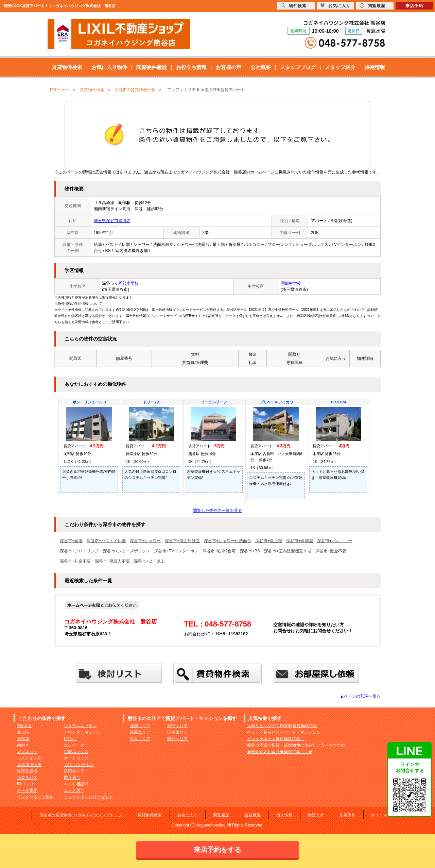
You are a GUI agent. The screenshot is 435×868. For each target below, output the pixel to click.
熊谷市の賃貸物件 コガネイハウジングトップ (81, 815)
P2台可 (71, 739)
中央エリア (140, 739)
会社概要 (261, 67)
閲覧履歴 (221, 815)
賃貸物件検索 (67, 67)
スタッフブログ (298, 67)
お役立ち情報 (191, 67)
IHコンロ (25, 784)
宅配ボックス (76, 752)
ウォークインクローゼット (88, 797)
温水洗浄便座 (29, 765)
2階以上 (24, 726)
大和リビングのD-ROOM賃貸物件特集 (282, 726)
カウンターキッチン (82, 732)
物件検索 (294, 6)
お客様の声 (229, 67)
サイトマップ (383, 815)
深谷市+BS (250, 551)
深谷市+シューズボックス (127, 551)
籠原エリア (140, 732)
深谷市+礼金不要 (75, 561)
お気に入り (188, 815)
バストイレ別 (29, 758)
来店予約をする (217, 850)
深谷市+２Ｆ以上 (149, 561)
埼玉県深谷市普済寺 (112, 221)
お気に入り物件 (109, 67)
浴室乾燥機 (27, 771)
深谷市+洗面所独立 (182, 541)
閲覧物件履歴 (152, 67)
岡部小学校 (128, 283)
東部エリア (177, 726)
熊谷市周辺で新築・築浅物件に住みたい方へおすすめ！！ (300, 745)
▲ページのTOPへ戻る (360, 696)
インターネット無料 (35, 797)
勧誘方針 (316, 815)
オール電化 (27, 790)
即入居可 (72, 778)
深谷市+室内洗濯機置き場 (288, 551)
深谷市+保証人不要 (112, 561)
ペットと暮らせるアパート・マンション (284, 732)
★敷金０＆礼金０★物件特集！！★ (280, 752)
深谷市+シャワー (145, 541)
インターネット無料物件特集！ (276, 739)
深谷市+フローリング (79, 551)
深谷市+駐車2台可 (219, 551)
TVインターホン (79, 765)
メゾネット (27, 752)
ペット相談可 (76, 784)
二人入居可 (74, 790)
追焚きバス (27, 778)
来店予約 (348, 815)
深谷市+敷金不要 (331, 551)
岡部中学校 (291, 283)
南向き (23, 745)
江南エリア (177, 732)
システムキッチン (80, 726)
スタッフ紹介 (340, 67)
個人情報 (284, 815)
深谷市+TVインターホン (176, 551)
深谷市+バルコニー (335, 541)
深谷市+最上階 (269, 541)
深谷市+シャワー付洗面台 (228, 541)
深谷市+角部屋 (300, 541)
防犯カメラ (74, 771)
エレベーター (76, 745)
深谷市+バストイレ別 (106, 541)
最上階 (23, 732)
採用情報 (375, 67)
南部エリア (177, 739)
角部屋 (23, 739)
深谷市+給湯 (71, 541)
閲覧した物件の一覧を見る (217, 511)
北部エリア (140, 726)
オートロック (76, 758)
